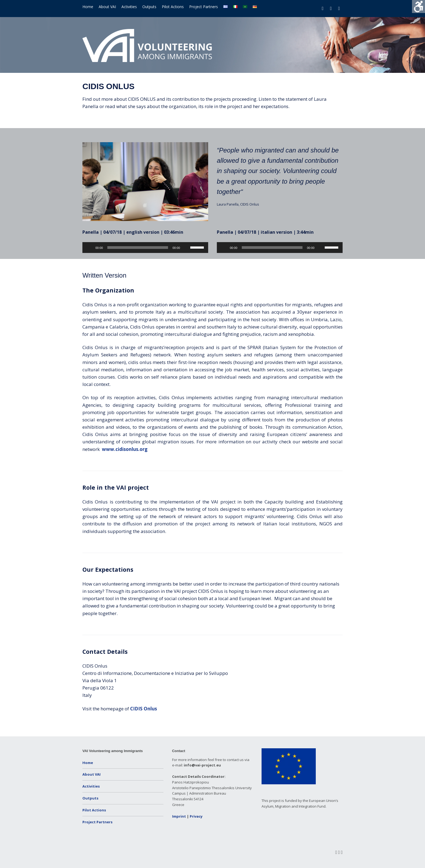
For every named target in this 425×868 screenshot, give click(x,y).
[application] (145, 248)
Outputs (149, 7)
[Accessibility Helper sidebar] (418, 6)
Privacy (196, 816)
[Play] (89, 248)
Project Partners (204, 7)
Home (88, 7)
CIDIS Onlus (144, 709)
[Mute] (186, 248)
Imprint (179, 816)
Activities (129, 7)
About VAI (107, 7)
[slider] (138, 248)
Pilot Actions (173, 7)
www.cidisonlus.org (125, 449)
